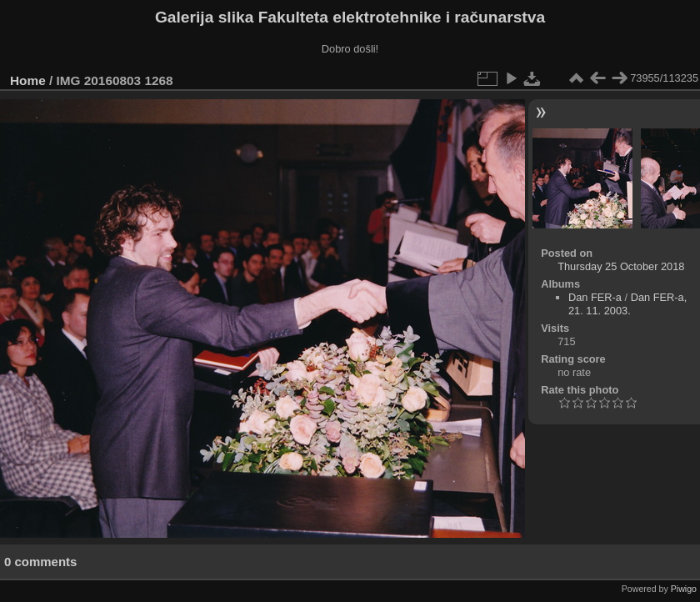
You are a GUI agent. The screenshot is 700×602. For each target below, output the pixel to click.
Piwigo (684, 589)
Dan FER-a (595, 297)
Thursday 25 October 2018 (621, 266)
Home (28, 80)
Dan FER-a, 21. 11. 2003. (627, 304)
